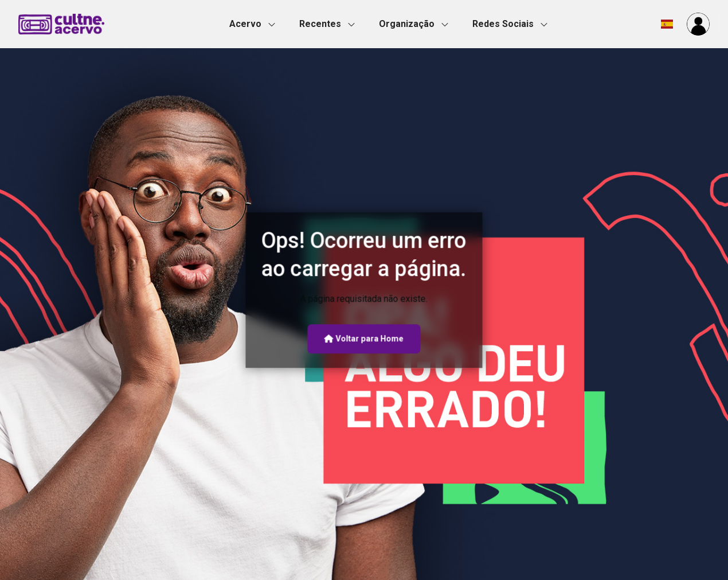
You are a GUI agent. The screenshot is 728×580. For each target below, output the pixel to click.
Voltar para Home (364, 338)
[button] (256, 24)
